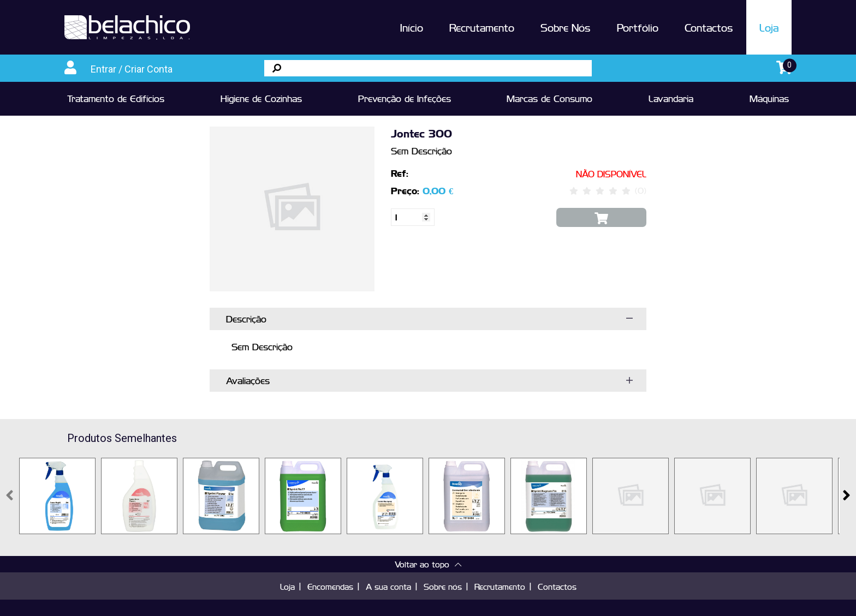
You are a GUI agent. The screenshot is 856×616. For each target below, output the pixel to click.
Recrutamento (482, 27)
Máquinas (769, 98)
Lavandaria (671, 98)
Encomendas (330, 586)
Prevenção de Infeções (405, 98)
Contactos (709, 27)
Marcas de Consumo (549, 98)
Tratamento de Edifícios (116, 98)
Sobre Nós (566, 27)
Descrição (246, 319)
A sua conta (388, 586)
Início (412, 27)
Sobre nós (443, 586)
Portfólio (638, 27)
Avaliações (248, 380)
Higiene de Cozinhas (261, 98)
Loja (769, 27)
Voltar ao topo (428, 564)
